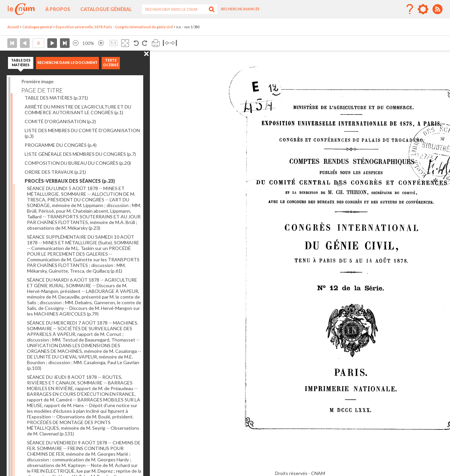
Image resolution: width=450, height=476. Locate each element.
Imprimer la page (156, 43)
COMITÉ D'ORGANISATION (60, 121)
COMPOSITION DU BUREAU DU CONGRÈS (78, 163)
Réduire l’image (76, 43)
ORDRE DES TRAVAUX (55, 172)
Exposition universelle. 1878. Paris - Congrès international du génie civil (114, 27)
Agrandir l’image (101, 43)
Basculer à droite (174, 43)
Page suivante (52, 43)
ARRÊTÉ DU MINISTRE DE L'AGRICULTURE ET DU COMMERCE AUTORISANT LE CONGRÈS (78, 110)
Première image (37, 81)
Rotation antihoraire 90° (136, 43)
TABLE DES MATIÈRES (56, 98)
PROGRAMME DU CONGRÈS (61, 145)
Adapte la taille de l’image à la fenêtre (125, 43)
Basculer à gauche (166, 43)
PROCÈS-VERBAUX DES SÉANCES (70, 181)
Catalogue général (106, 9)
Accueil (13, 27)
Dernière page (65, 43)
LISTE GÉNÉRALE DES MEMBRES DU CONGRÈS (80, 154)
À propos (58, 9)
